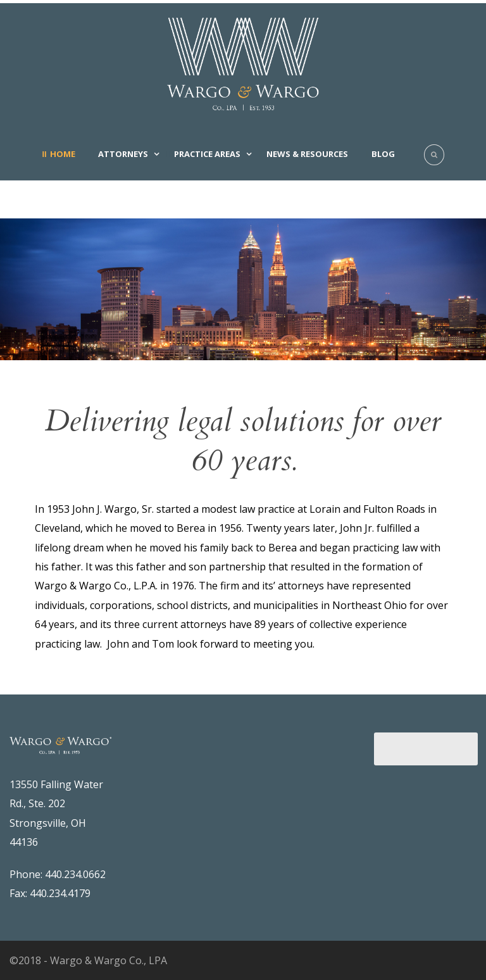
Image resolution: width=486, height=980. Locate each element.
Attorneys (123, 154)
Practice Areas (207, 154)
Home (63, 154)
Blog (383, 154)
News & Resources (307, 154)
